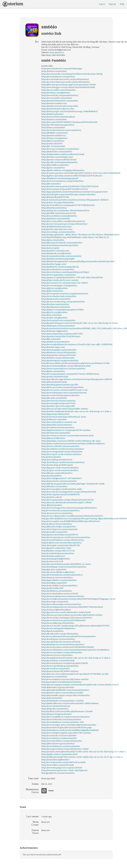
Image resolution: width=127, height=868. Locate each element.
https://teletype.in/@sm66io (55, 331)
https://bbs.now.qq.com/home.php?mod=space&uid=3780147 (69, 85)
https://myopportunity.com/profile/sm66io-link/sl (65, 749)
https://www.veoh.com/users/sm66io (58, 401)
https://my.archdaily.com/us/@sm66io (59, 216)
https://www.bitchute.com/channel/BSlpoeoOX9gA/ (65, 272)
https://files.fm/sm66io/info (54, 382)
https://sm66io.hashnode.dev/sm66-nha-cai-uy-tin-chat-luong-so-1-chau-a (76, 411)
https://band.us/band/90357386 (55, 197)
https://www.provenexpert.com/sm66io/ (60, 149)
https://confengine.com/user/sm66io (58, 639)
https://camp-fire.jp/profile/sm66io (58, 203)
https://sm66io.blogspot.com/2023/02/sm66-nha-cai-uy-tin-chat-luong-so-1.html (80, 323)
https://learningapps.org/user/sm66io (59, 350)
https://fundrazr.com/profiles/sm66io (59, 353)
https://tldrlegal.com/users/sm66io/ (58, 326)
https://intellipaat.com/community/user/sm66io (64, 567)
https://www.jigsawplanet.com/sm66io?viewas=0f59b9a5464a (70, 374)
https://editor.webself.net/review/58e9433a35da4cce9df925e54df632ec (73, 444)
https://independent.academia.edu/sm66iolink (63, 154)
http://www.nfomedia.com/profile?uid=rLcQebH (63, 762)
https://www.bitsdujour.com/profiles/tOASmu (63, 540)
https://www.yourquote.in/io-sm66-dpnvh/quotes (64, 770)
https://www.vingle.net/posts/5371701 (58, 403)
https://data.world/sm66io (53, 438)
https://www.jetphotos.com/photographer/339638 (65, 663)
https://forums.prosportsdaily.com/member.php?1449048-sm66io (72, 615)
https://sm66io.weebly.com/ (54, 103)
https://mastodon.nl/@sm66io (55, 760)
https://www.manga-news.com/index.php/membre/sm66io (69, 725)
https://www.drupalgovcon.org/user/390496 (62, 768)
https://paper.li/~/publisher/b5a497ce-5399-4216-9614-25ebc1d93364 (72, 278)
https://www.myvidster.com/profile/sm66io (62, 653)
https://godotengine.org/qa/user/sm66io (60, 361)
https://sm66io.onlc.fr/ (52, 497)
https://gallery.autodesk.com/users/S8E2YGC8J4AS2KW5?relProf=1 (72, 176)
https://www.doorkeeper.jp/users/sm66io (60, 395)
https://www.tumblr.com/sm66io (57, 98)
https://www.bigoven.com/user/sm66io (60, 529)
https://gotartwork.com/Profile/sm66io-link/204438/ (66, 612)
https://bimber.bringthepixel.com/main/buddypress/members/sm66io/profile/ (78, 261)
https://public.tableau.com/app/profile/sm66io (63, 170)
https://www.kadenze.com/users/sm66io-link (63, 722)
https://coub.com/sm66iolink (55, 377)
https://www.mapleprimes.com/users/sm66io (63, 596)
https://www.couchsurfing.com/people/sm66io (63, 302)
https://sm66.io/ (57, 53)
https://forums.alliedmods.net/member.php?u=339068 (66, 503)
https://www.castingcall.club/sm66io (58, 628)
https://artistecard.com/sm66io (56, 433)
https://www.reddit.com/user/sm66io (59, 90)
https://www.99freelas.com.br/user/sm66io (61, 719)
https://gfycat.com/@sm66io (55, 288)
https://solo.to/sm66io (52, 315)
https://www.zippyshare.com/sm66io (59, 275)
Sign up (112, 4)
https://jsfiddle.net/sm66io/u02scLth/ (59, 213)
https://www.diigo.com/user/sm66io (58, 232)
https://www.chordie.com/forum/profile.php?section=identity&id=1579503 (75, 626)
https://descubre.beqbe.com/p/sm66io (59, 527)
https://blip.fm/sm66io (52, 505)
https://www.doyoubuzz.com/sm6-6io (59, 422)
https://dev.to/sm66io (51, 184)
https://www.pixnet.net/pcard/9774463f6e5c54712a (65, 189)
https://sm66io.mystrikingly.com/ (57, 157)
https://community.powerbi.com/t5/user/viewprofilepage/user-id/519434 (75, 200)
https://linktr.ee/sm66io (52, 114)
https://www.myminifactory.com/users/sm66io (63, 369)
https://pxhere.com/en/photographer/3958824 (63, 310)
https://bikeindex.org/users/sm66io (58, 687)
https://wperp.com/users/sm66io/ (57, 578)
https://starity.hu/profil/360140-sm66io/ (60, 671)
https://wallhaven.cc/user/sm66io (57, 591)
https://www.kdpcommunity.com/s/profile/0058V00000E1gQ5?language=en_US (78, 599)
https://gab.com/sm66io (52, 291)
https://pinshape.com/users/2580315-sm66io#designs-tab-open (71, 441)
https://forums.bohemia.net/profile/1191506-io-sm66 (66, 564)
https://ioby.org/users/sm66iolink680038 (60, 494)
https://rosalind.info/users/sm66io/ (58, 553)
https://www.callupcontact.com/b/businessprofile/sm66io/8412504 (72, 516)
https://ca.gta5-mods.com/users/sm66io (60, 470)
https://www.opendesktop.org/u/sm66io (60, 666)
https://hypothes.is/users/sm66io (57, 425)
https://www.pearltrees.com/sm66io (58, 320)
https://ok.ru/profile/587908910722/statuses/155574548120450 (69, 122)
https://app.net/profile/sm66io (55, 414)
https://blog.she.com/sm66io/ (55, 709)
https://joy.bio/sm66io (52, 476)
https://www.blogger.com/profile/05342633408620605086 (68, 87)
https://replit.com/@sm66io (54, 318)
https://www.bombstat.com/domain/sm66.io (62, 575)
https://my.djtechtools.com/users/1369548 (61, 642)
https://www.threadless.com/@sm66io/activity (63, 221)
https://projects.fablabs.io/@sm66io (58, 572)
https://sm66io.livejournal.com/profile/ (60, 106)
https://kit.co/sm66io (51, 339)
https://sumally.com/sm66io (54, 532)
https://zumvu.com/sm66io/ (54, 677)
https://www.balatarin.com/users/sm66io (61, 746)
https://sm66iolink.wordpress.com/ (58, 109)
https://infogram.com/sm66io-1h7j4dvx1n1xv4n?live (65, 211)
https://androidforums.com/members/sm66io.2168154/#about (70, 703)
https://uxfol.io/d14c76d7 (52, 588)
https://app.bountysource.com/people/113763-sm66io (66, 430)
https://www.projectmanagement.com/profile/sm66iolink (69, 492)
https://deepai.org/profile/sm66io (57, 473)
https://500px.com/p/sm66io (54, 138)
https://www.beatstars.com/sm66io (58, 269)
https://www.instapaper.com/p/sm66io (59, 286)
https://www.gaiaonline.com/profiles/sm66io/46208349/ (67, 500)
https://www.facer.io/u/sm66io (56, 669)
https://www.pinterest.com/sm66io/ (58, 77)
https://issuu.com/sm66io (53, 128)
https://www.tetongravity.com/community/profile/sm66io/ (69, 508)
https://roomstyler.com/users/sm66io (59, 736)
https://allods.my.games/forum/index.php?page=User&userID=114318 (73, 484)
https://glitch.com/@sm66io (54, 312)
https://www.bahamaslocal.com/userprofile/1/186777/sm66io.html (72, 607)
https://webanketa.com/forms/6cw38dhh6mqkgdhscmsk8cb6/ (70, 730)
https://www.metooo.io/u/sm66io (57, 513)
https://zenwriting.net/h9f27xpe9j (57, 465)
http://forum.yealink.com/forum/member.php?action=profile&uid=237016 (75, 363)
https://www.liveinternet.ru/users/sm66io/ (61, 130)
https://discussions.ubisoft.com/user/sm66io (62, 243)
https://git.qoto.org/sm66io (54, 569)
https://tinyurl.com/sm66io (54, 119)
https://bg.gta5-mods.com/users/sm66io (60, 468)
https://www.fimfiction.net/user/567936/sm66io (63, 620)
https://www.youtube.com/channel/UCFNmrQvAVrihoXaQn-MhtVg (72, 74)
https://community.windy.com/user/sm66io (61, 256)
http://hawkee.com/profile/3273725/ (58, 551)
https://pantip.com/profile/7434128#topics (61, 336)
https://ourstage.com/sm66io (55, 602)
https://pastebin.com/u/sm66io (56, 219)
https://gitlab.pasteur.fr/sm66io (56, 307)
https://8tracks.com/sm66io (54, 398)
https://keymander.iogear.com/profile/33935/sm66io (66, 695)
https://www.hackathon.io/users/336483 (60, 594)
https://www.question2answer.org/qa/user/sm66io (65, 294)
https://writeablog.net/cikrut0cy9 (57, 460)
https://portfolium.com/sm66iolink (58, 661)
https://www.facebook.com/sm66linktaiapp (62, 69)
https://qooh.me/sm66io (52, 631)
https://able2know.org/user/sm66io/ (58, 744)
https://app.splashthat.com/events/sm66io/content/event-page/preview (74, 192)
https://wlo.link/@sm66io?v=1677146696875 (62, 478)
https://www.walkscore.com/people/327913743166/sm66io (68, 205)
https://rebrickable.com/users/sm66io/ (59, 586)
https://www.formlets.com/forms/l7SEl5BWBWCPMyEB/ (68, 647)
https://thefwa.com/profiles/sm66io (58, 358)
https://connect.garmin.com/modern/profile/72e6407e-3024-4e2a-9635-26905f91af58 (81, 173)
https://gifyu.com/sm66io (53, 371)
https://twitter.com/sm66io (54, 71)
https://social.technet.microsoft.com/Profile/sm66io (66, 82)
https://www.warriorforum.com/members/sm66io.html (68, 436)
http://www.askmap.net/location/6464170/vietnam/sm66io (69, 636)
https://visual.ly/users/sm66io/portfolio (60, 245)
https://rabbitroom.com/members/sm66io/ (61, 543)
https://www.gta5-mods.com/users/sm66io (61, 454)
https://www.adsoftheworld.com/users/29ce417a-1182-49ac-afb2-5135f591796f (77, 344)
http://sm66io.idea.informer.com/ (57, 229)
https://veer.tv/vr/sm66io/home (56, 706)
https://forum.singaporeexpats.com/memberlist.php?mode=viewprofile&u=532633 (80, 685)
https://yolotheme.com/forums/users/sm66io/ (63, 462)
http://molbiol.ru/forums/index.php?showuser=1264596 (67, 711)
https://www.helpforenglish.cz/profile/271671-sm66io (66, 733)
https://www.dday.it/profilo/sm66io (58, 623)
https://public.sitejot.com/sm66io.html (59, 754)
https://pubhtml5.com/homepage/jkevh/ (60, 267)
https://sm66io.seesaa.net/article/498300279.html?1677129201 (70, 186)
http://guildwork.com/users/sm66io (58, 773)
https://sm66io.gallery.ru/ (53, 556)
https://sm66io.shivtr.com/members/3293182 (62, 693)
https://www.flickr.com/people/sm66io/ (60, 95)
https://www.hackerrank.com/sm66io (59, 296)
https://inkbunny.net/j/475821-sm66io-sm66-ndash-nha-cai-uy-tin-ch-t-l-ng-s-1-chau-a (82, 757)
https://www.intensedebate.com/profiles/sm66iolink (66, 366)
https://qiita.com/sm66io (53, 240)
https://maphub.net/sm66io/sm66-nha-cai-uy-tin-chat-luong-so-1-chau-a (76, 658)
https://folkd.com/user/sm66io (56, 342)
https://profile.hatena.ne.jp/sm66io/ (58, 125)
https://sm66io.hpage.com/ (54, 264)
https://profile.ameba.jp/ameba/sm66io (59, 162)
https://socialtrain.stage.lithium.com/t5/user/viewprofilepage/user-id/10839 (77, 379)
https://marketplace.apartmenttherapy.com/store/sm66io (68, 194)
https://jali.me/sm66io (52, 698)
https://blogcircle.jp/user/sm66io (57, 714)
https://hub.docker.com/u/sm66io (57, 152)
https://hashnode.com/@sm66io (56, 253)
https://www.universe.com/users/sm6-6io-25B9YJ (65, 283)
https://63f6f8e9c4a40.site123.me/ (57, 227)
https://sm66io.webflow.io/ (54, 136)
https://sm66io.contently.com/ (55, 251)
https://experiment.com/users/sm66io (59, 481)
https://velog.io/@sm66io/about (56, 610)
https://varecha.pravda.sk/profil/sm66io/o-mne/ (64, 417)
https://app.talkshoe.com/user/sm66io (59, 580)
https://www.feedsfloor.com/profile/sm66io (62, 741)
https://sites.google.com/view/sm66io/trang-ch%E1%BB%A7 (70, 111)
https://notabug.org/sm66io (54, 583)
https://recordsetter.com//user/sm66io (59, 738)
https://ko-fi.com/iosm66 (53, 146)
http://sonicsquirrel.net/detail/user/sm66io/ (62, 682)
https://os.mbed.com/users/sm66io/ (58, 428)
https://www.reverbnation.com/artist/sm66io (62, 181)
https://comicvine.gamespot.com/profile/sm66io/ (64, 224)
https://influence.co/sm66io (54, 419)
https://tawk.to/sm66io (52, 144)
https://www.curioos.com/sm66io (57, 655)
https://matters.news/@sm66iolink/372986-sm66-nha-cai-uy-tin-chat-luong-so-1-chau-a (83, 752)
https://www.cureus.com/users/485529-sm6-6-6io (65, 390)
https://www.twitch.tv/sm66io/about (58, 117)
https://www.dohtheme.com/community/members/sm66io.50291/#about (75, 650)
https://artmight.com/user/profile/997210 (61, 545)
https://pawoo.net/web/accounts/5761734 (60, 535)
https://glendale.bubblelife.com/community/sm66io (65, 690)
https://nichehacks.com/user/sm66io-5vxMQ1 (62, 701)
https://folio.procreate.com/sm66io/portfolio (62, 387)
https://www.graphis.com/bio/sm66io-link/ (62, 489)
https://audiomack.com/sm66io (56, 299)
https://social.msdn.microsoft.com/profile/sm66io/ (65, 79)
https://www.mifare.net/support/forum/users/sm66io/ (67, 618)
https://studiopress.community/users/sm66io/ (63, 644)
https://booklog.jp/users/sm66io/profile (60, 385)
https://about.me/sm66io (53, 141)
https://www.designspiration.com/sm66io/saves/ (64, 393)
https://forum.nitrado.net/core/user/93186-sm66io (65, 409)
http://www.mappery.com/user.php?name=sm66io (65, 679)
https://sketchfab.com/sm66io (55, 165)
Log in (102, 4)
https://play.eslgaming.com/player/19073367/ (62, 334)
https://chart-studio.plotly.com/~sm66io (60, 280)
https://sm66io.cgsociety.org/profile (58, 406)
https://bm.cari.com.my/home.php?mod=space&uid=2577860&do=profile (75, 674)
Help (122, 4)
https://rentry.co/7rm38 (52, 561)
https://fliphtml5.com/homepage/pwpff (60, 178)
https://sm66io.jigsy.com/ (53, 347)
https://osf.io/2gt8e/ (50, 248)
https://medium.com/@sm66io (56, 93)
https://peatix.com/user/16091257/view (59, 160)
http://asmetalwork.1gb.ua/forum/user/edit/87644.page (67, 728)
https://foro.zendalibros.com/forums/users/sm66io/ (66, 717)
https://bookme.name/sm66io (55, 304)
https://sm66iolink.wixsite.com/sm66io (60, 101)
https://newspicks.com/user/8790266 (59, 355)
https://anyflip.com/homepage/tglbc (58, 259)
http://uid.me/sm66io (51, 457)
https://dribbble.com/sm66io (55, 133)
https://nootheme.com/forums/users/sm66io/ (63, 449)
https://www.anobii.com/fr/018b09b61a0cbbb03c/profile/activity (71, 521)
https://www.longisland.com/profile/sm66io (62, 452)
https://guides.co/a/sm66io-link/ (56, 548)
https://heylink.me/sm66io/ (54, 208)
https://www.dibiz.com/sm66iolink (58, 765)
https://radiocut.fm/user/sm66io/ (57, 524)
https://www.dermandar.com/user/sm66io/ (61, 604)
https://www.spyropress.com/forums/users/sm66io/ (66, 537)
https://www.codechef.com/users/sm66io (60, 446)
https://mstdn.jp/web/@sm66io (56, 559)
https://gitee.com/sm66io (53, 168)
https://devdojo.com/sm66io (54, 486)
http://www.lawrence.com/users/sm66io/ (60, 511)
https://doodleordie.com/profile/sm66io (60, 634)
